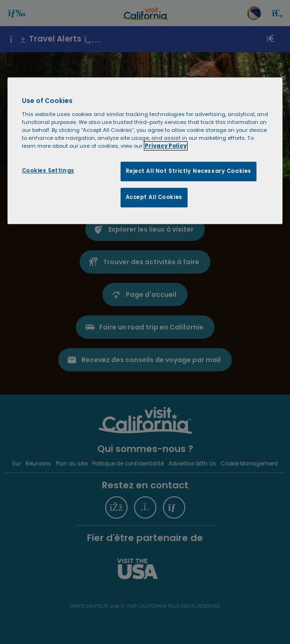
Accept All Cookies (154, 197)
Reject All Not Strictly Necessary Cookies (189, 171)
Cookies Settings (48, 171)
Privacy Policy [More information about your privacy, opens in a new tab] (166, 146)
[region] (145, 151)
